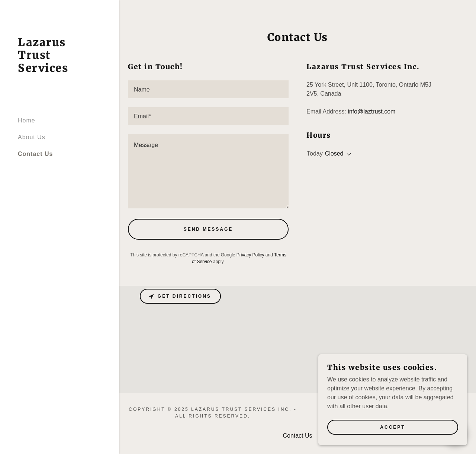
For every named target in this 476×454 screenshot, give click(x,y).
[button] (347, 154)
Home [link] (27, 120)
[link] (59, 70)
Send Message (208, 229)
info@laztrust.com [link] (372, 111)
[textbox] (208, 89)
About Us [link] (32, 137)
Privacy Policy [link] (250, 255)
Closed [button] (334, 154)
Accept (393, 427)
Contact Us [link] (35, 154)
